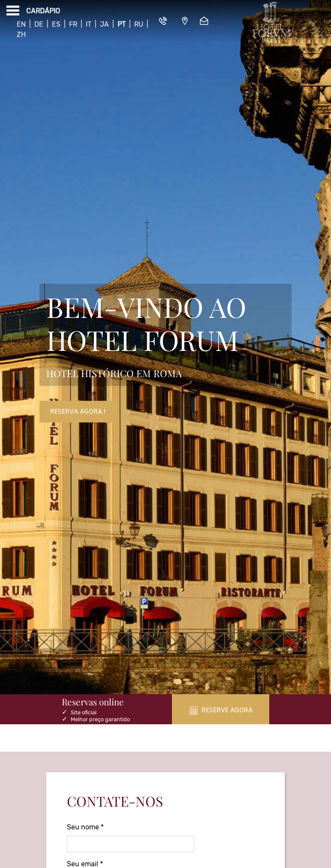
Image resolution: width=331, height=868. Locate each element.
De (39, 24)
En (21, 24)
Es (56, 24)
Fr (73, 24)
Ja (104, 24)
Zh (21, 35)
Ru (139, 24)
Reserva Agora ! (78, 412)
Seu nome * (85, 827)
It (89, 24)
